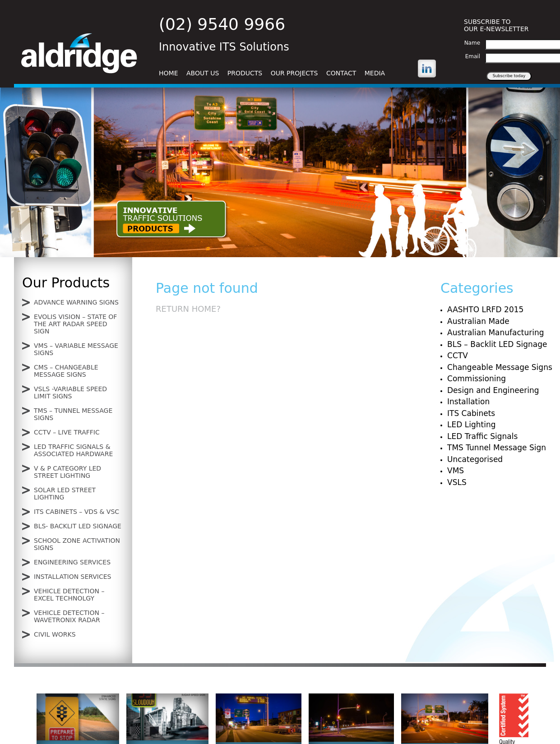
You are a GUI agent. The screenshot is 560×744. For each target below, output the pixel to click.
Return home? (188, 309)
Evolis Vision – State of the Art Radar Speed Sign (75, 324)
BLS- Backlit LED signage (78, 526)
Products (245, 73)
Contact (341, 73)
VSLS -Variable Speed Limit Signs (70, 393)
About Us (203, 73)
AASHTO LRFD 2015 (485, 310)
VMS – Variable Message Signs (76, 349)
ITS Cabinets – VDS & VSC (76, 512)
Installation (468, 402)
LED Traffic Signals (482, 436)
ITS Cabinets (471, 413)
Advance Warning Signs (76, 302)
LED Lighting (471, 425)
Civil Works (55, 634)
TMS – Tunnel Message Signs (73, 414)
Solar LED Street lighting (65, 494)
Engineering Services (72, 562)
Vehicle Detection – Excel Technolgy (69, 595)
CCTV (458, 356)
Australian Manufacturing (495, 333)
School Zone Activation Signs (77, 544)
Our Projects (294, 73)
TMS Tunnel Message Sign (497, 448)
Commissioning (477, 379)
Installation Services (72, 577)
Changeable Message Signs (500, 367)
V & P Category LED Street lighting (67, 472)
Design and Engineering (493, 390)
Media (375, 73)
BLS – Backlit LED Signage (497, 344)
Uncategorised (475, 459)
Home (168, 73)
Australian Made (478, 321)
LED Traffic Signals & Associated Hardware (73, 450)
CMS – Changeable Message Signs (66, 371)
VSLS (457, 482)
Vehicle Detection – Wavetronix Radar (69, 616)
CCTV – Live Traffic (67, 432)
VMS (456, 471)
